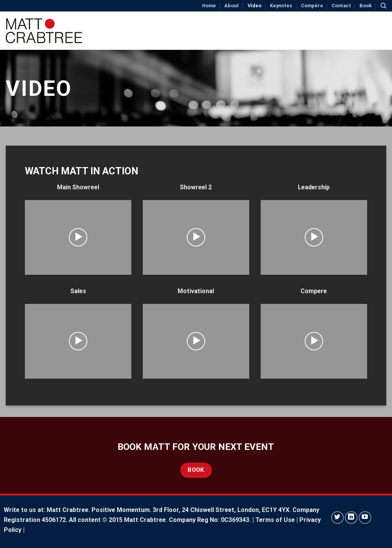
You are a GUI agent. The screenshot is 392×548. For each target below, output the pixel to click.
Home (209, 6)
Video (255, 6)
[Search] (383, 6)
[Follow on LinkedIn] (351, 518)
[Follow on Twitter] (337, 518)
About (232, 6)
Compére (312, 6)
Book (366, 6)
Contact (341, 6)
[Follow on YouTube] (365, 518)
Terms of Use (275, 520)
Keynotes (281, 6)
